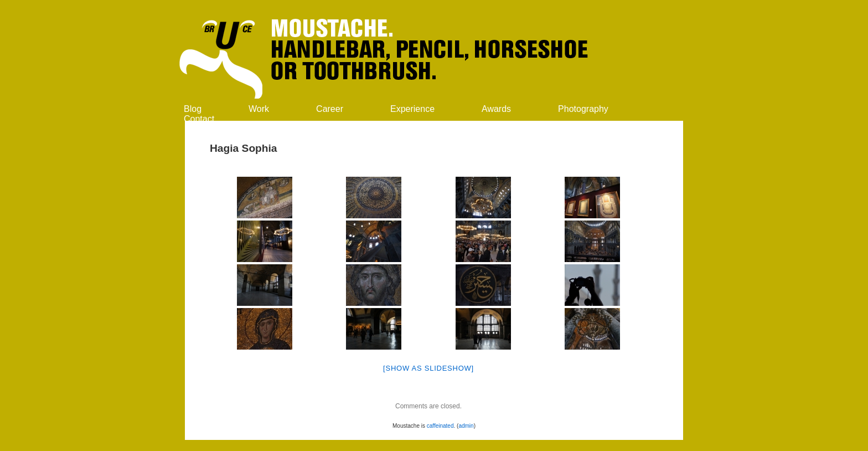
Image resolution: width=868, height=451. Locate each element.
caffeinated (440, 426)
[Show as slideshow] (428, 368)
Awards (496, 109)
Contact (199, 119)
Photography (583, 109)
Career (330, 109)
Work (259, 109)
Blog (193, 109)
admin (466, 426)
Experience (412, 109)
